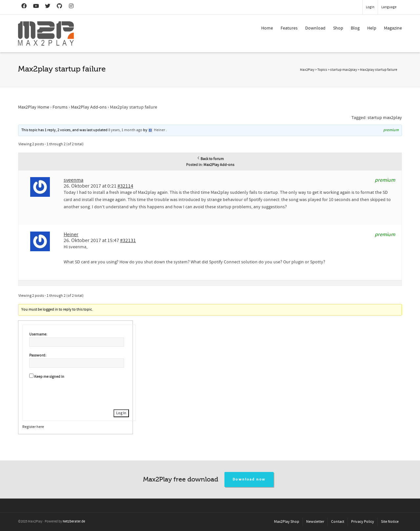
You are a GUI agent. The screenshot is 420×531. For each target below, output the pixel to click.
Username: (38, 334)
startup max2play (385, 118)
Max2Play (307, 70)
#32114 (125, 186)
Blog (355, 28)
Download (315, 28)
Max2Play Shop (287, 522)
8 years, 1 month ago (125, 130)
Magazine (393, 28)
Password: (38, 355)
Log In (121, 413)
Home (267, 28)
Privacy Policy (363, 522)
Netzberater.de (74, 521)
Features (289, 28)
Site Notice (390, 522)
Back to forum (210, 159)
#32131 (128, 240)
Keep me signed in (49, 377)
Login (370, 7)
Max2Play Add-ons (89, 107)
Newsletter (315, 522)
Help (372, 28)
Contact (338, 522)
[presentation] (79, 393)
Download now (249, 479)
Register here (33, 427)
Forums (60, 107)
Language (389, 7)
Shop (338, 28)
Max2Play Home (34, 107)
